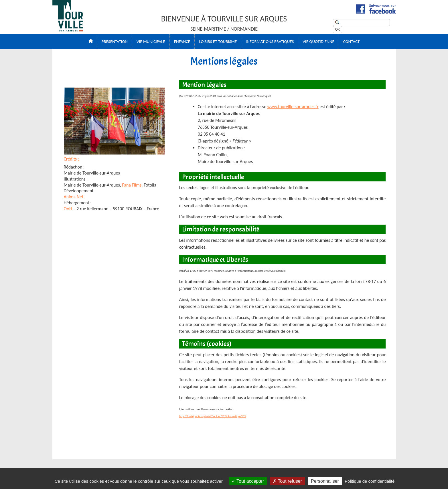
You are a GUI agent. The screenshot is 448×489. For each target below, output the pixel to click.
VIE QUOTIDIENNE (318, 41)
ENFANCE (182, 41)
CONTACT (352, 41)
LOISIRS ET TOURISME (218, 41)
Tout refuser (287, 481)
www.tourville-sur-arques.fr (293, 107)
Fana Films (132, 185)
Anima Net (74, 197)
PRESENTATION (115, 41)
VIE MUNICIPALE (151, 41)
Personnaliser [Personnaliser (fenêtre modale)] (325, 481)
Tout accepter (248, 481)
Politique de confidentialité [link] (370, 481)
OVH (68, 209)
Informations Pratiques (270, 41)
